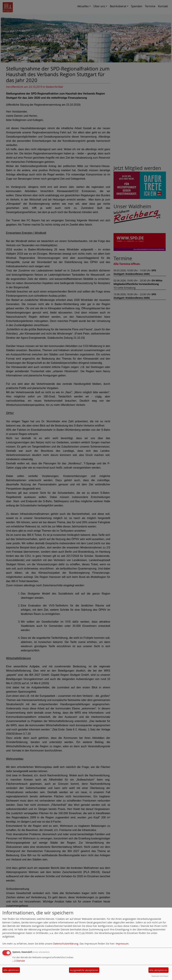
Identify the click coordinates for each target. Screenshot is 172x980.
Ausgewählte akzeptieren (84, 970)
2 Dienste (19, 961)
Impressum (122, 944)
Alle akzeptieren (158, 970)
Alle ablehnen (11, 970)
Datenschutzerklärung (66, 944)
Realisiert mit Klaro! (160, 976)
